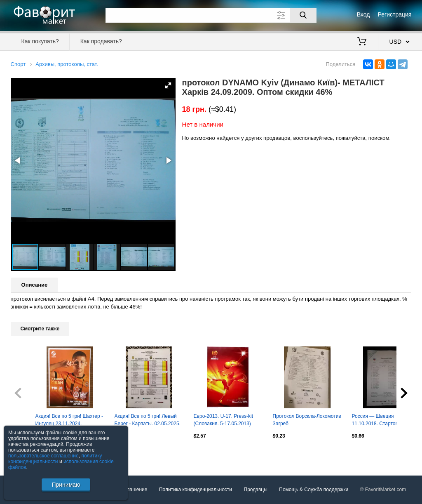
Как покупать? (40, 41)
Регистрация (395, 14)
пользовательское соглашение (43, 456)
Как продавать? (101, 41)
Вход (363, 14)
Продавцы (256, 490)
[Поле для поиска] (211, 15)
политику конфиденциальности (55, 459)
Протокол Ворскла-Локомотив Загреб (307, 420)
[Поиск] (303, 15)
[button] (168, 85)
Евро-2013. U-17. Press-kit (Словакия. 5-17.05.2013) (223, 420)
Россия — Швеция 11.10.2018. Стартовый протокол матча (378, 421)
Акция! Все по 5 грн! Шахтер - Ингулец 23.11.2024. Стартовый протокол (69, 421)
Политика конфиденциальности (196, 490)
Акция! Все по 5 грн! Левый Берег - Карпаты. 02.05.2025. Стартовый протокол (148, 421)
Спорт (18, 64)
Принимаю (66, 485)
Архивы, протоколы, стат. (67, 64)
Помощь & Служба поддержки (314, 490)
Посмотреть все (29, 454)
